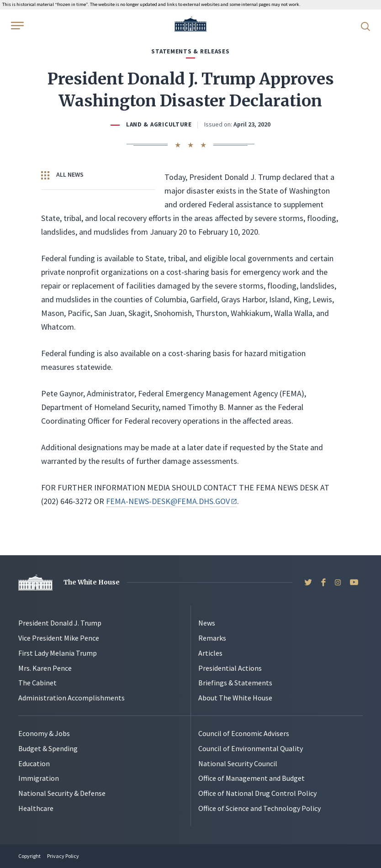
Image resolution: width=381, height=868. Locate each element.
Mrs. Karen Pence (45, 668)
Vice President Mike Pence (59, 638)
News (207, 623)
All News (62, 175)
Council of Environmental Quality (251, 748)
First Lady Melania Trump (58, 653)
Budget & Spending (48, 748)
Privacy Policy (63, 856)
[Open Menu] (16, 26)
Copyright (29, 856)
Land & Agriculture (159, 124)
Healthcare (36, 808)
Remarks (212, 638)
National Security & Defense (62, 793)
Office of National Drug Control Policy (257, 793)
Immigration (39, 778)
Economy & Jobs (44, 733)
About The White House (235, 698)
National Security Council (238, 763)
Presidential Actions (230, 668)
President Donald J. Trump (60, 623)
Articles (210, 653)
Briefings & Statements (235, 683)
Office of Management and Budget (251, 778)
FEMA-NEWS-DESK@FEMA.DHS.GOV (171, 501)
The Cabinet (37, 683)
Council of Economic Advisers (244, 733)
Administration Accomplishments (71, 698)
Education (34, 763)
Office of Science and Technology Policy (259, 808)
